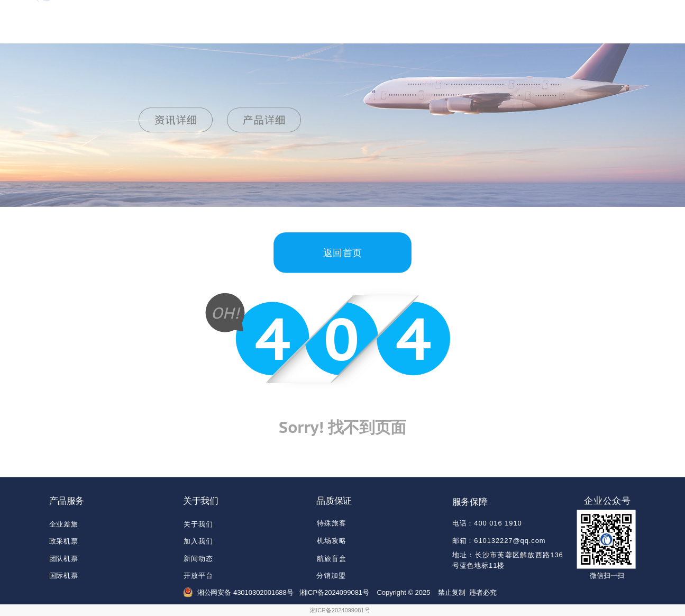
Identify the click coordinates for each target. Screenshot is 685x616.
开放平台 (198, 576)
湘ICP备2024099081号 (340, 610)
